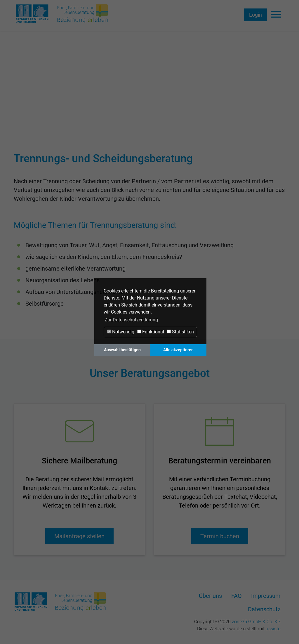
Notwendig (121, 332)
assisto (273, 629)
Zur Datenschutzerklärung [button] (131, 320)
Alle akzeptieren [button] (178, 350)
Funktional (151, 332)
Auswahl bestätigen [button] (122, 350)
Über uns (210, 596)
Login (255, 15)
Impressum (266, 596)
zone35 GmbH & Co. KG (256, 622)
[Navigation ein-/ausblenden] (276, 15)
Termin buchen (220, 536)
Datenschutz (264, 609)
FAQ (237, 596)
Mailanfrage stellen (79, 536)
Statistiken (180, 332)
